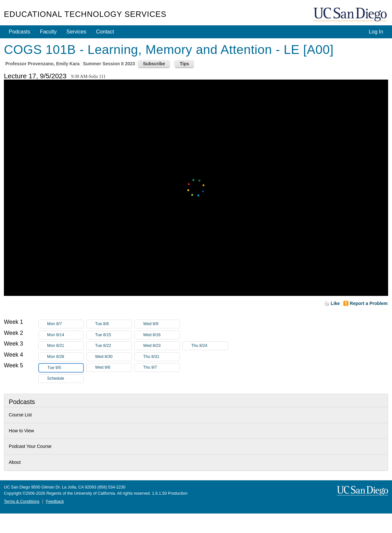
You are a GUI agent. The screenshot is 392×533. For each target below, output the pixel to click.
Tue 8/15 (113, 335)
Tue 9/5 (65, 368)
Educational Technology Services (85, 14)
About (15, 462)
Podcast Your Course (30, 446)
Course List (20, 415)
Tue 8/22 (113, 346)
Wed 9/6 (113, 368)
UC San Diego (351, 15)
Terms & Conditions (22, 501)
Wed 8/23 (161, 346)
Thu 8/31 (161, 357)
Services (76, 32)
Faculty (48, 32)
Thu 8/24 (209, 346)
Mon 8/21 (65, 346)
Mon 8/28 (65, 357)
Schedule (56, 378)
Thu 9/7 (161, 368)
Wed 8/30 (113, 357)
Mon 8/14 (65, 335)
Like (335, 303)
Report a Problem (369, 303)
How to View (21, 431)
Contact (105, 32)
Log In (376, 32)
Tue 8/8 (113, 324)
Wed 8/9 (161, 324)
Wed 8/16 (161, 335)
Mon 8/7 (65, 324)
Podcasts (19, 32)
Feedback (55, 501)
